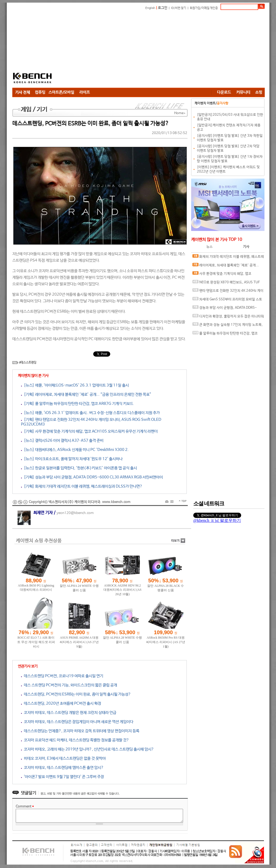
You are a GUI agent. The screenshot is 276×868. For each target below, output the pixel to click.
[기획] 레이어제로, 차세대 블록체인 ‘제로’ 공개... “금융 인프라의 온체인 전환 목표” (86, 394)
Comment (25, 807)
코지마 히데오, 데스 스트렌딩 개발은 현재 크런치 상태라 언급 (69, 713)
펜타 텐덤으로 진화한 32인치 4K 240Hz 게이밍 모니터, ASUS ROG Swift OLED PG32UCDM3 (228, 292)
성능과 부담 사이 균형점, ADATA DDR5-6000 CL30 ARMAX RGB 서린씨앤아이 (225, 309)
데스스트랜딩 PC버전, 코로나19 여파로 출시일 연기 (62, 676)
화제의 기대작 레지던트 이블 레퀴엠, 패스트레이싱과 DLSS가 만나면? (228, 258)
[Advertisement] (162, 50)
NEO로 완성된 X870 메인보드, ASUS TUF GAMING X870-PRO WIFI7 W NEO (226, 283)
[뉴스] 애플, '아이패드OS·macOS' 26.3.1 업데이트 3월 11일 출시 (75, 385)
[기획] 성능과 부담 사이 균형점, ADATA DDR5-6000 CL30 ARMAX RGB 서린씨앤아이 (92, 477)
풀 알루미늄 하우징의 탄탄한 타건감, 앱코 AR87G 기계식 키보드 (225, 335)
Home (179, 113)
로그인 (163, 8)
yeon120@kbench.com (75, 513)
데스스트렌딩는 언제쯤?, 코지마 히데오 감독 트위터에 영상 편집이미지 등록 (80, 731)
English (150, 8)
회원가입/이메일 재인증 (204, 8)
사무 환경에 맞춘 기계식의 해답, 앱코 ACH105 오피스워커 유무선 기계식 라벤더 (222, 275)
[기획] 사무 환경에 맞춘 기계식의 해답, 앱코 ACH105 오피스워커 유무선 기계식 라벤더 (89, 431)
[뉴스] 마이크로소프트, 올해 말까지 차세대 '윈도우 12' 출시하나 (72, 459)
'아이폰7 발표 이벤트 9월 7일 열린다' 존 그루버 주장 (62, 777)
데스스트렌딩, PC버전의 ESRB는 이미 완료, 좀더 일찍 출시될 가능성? (76, 694)
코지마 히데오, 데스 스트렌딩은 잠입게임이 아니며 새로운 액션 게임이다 (77, 722)
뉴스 (209, 247)
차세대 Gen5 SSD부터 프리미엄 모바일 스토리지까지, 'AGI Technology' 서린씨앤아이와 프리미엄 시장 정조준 (228, 300)
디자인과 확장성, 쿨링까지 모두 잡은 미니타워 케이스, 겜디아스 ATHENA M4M (228, 317)
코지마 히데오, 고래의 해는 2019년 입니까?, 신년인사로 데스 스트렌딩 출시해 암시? (87, 749)
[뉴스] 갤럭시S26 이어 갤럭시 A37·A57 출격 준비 (62, 441)
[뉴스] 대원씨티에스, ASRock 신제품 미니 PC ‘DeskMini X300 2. (75, 450)
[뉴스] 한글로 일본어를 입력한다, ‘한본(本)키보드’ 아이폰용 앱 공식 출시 (79, 468)
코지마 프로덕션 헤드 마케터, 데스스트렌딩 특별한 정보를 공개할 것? (75, 740)
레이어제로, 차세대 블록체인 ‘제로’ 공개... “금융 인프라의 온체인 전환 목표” (226, 266)
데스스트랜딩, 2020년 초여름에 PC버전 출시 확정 (61, 703)
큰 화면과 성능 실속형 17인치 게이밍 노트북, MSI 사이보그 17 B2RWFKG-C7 (228, 326)
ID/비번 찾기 (179, 8)
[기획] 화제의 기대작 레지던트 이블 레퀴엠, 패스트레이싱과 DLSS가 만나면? (82, 486)
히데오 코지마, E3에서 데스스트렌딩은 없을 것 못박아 (63, 758)
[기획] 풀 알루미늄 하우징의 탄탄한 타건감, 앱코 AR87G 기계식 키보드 (77, 404)
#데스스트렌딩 (28, 363)
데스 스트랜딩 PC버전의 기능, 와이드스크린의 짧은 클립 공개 (69, 685)
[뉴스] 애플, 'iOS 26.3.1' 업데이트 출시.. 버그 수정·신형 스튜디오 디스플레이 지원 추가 (90, 413)
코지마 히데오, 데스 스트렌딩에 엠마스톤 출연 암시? (62, 768)
